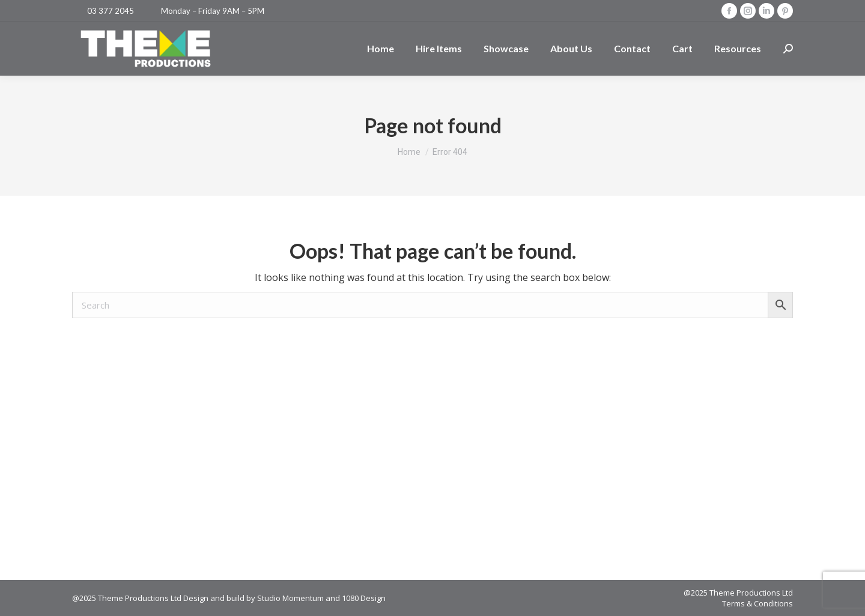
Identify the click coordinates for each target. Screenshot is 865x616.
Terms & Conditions (757, 603)
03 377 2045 (111, 11)
